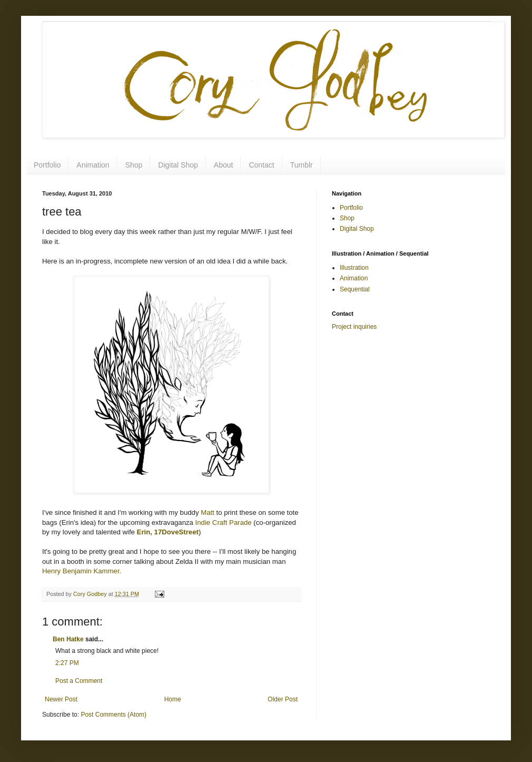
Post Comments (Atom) (114, 715)
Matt (208, 512)
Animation (93, 165)
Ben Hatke (68, 639)
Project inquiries (354, 327)
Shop (134, 165)
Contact (261, 165)
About (224, 165)
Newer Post (61, 699)
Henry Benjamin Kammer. (82, 571)
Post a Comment (79, 681)
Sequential (355, 289)
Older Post (283, 699)
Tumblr (302, 165)
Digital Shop (178, 165)
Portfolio (47, 165)
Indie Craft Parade (224, 522)
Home (173, 699)
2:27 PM (67, 663)
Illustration (354, 268)
